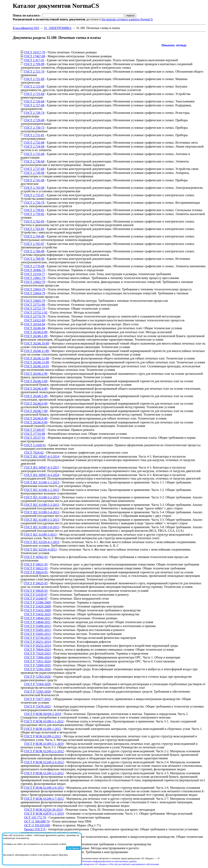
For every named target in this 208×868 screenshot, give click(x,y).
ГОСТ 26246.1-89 (36, 336)
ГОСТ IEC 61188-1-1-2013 (42, 482)
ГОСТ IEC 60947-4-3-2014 (42, 456)
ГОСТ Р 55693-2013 (37, 634)
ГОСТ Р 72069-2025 (37, 665)
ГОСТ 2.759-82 (34, 214)
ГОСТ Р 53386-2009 (37, 602)
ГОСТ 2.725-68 (34, 94)
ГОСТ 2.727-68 (34, 105)
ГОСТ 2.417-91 (34, 60)
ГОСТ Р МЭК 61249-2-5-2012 (44, 773)
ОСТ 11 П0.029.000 (37, 825)
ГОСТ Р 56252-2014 (37, 646)
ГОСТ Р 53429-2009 (37, 606)
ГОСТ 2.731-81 (34, 135)
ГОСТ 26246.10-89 (37, 343)
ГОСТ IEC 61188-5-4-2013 (42, 512)
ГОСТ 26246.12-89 (37, 358)
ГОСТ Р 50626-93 (36, 591)
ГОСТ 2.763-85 (34, 229)
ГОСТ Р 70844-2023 (37, 650)
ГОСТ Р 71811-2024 (37, 661)
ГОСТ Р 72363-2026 (37, 677)
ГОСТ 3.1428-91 (35, 445)
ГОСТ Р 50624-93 (36, 572)
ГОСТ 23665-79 (35, 301)
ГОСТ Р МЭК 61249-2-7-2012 (44, 799)
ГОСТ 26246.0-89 (36, 332)
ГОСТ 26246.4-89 (36, 389)
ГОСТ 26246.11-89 (37, 351)
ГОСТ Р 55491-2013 (37, 630)
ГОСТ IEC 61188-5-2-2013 (42, 497)
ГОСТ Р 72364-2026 (37, 684)
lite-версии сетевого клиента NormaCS (127, 19)
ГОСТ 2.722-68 (34, 79)
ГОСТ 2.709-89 (34, 64)
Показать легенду (174, 45)
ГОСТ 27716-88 (35, 434)
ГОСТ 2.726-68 (34, 101)
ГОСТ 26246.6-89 (36, 403)
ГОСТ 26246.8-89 (36, 418)
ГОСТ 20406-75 (35, 270)
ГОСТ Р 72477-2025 (37, 699)
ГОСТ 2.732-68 (34, 143)
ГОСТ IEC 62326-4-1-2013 (42, 542)
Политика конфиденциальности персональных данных (109, 861)
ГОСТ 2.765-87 (34, 244)
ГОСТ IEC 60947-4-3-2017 (42, 467)
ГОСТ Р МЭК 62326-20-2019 (43, 810)
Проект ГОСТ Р (35, 829)
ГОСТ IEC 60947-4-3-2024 (42, 475)
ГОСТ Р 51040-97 (36, 599)
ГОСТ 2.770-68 (34, 266)
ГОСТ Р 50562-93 (36, 557)
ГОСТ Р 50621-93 (36, 564)
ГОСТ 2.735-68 (34, 154)
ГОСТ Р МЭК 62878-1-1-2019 (44, 814)
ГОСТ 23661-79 (35, 278)
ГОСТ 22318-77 (35, 274)
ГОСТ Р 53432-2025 (37, 614)
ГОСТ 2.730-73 (34, 128)
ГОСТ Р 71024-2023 (37, 653)
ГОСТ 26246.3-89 (36, 381)
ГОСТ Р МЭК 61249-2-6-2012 (44, 788)
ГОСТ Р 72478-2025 (37, 706)
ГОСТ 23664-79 (35, 293)
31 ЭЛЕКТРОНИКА (58, 28)
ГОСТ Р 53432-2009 (37, 610)
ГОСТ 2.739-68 (34, 173)
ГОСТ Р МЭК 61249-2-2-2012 (44, 751)
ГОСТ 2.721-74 (34, 72)
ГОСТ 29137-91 (35, 438)
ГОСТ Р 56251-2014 (37, 642)
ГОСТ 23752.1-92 (36, 312)
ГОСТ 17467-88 (35, 56)
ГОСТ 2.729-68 (34, 120)
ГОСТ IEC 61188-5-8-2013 (42, 527)
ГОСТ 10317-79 (35, 52)
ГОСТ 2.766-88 (34, 251)
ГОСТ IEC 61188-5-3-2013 (42, 505)
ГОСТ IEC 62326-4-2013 (40, 549)
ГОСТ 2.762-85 (34, 221)
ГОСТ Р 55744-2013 (37, 638)
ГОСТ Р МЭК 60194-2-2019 (43, 714)
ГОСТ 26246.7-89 (36, 411)
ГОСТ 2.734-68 (34, 146)
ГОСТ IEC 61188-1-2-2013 (42, 490)
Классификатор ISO (26, 28)
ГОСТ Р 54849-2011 (37, 622)
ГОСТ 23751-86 (35, 305)
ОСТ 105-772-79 (35, 817)
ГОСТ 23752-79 (35, 309)
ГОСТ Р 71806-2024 (37, 657)
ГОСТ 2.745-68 (34, 188)
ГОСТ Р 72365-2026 (37, 692)
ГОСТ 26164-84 (35, 324)
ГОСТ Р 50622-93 (36, 568)
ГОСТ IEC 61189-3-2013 (40, 535)
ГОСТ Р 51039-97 (36, 595)
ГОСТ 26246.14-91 (37, 366)
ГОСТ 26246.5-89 (36, 396)
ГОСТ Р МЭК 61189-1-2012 (43, 729)
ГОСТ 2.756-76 (34, 203)
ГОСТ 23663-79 (35, 289)
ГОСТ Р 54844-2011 (37, 618)
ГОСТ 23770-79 (35, 316)
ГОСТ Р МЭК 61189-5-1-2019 (44, 744)
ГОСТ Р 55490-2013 (37, 626)
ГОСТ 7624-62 (34, 453)
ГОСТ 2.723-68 (34, 86)
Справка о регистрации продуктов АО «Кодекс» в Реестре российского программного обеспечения (109, 864)
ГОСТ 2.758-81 (34, 210)
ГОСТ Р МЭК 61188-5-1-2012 (44, 721)
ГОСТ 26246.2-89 (36, 374)
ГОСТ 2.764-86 (34, 236)
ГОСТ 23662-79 (35, 282)
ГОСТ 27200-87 (35, 430)
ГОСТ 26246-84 (35, 328)
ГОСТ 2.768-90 (34, 259)
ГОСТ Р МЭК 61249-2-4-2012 (44, 762)
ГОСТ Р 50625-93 (36, 583)
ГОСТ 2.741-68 (34, 180)
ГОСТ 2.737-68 (34, 169)
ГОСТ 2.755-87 (34, 195)
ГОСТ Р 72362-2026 (37, 669)
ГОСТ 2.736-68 (34, 161)
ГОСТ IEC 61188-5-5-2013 (42, 520)
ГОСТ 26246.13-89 (37, 362)
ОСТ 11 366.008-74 (37, 821)
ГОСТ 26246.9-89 (36, 422)
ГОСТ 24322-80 (35, 320)
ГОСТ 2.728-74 (34, 113)
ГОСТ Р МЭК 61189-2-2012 (43, 736)
